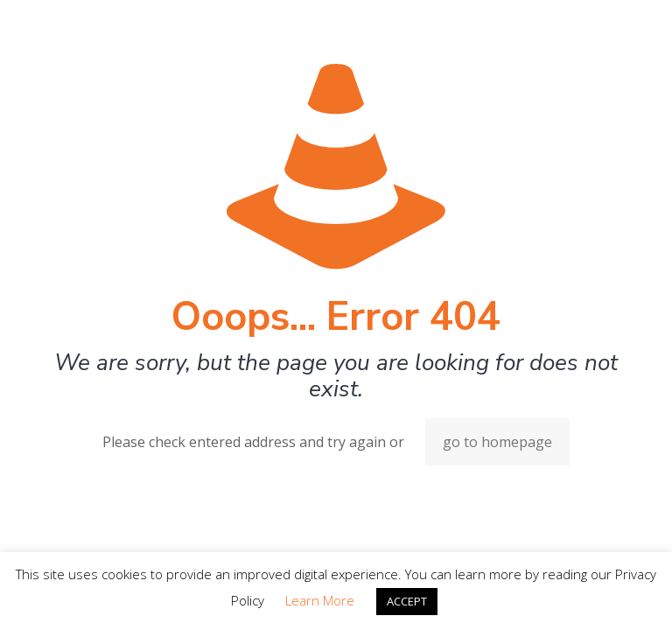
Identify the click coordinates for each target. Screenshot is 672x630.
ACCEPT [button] (407, 601)
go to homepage (497, 442)
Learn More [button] (320, 600)
